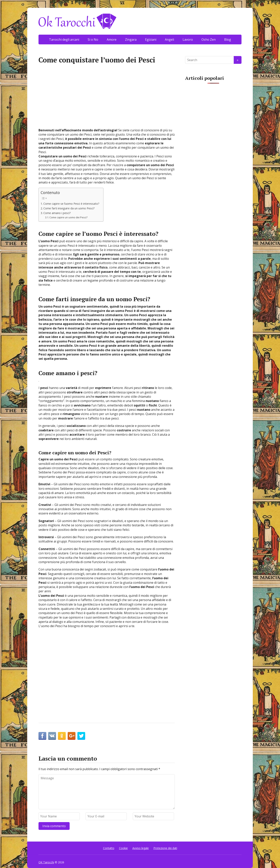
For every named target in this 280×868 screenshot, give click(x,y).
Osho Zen (209, 39)
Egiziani (151, 39)
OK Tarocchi (46, 862)
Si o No (93, 39)
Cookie (123, 848)
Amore (112, 39)
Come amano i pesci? (57, 213)
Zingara (131, 39)
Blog (228, 39)
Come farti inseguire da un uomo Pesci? (69, 208)
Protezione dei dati (165, 848)
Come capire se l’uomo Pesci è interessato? (71, 204)
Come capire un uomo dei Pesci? (68, 217)
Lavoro (188, 39)
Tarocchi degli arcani (64, 39)
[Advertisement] (107, 99)
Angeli (169, 39)
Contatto (109, 848)
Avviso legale (141, 848)
